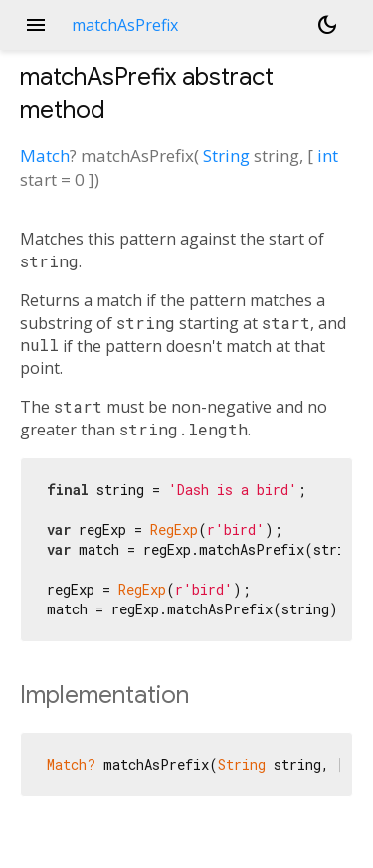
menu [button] (36, 25)
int (328, 156)
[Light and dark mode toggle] (327, 25)
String (226, 156)
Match (45, 156)
